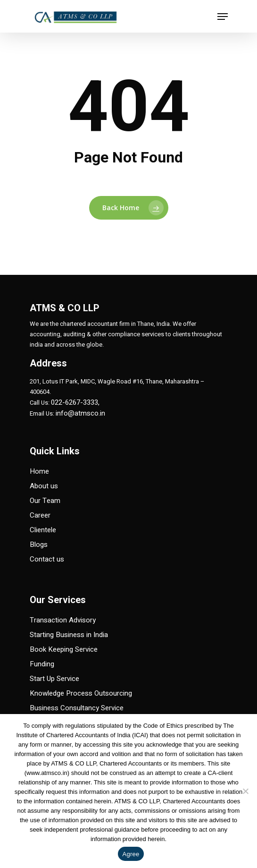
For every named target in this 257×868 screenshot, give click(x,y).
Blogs (39, 545)
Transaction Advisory (63, 620)
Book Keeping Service (64, 649)
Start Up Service (54, 679)
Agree (131, 854)
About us (44, 486)
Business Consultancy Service (77, 708)
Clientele (43, 530)
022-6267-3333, (75, 402)
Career (40, 515)
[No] (245, 791)
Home (39, 471)
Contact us (47, 559)
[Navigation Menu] (223, 17)
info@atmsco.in (80, 413)
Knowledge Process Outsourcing (81, 693)
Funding (42, 664)
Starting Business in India (69, 635)
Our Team (45, 501)
